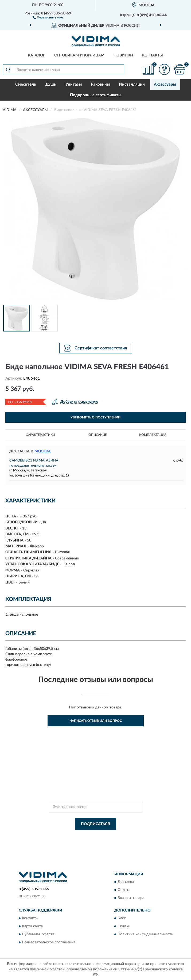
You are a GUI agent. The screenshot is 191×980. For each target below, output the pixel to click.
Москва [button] (43, 451)
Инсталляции (132, 84)
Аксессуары (165, 84)
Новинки (123, 55)
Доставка (126, 882)
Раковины (100, 84)
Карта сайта (32, 926)
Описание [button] (98, 435)
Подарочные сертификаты (96, 95)
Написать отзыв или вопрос (96, 721)
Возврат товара (131, 898)
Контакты (153, 55)
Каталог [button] (37, 55)
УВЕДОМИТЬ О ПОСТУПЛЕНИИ (96, 417)
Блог (122, 918)
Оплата (124, 890)
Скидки (124, 926)
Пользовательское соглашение (49, 942)
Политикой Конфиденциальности (122, 836)
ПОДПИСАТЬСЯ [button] (96, 824)
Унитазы (74, 84)
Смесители (26, 84)
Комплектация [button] (153, 435)
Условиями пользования (91, 841)
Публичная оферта (38, 934)
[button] (48, 17)
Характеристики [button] (40, 435)
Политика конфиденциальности (145, 934)
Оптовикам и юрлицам (79, 55)
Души (51, 84)
